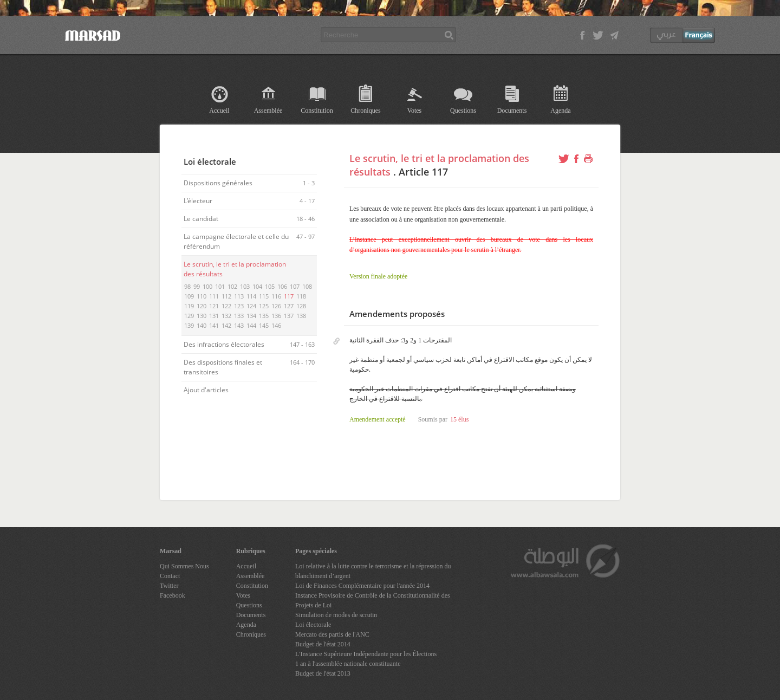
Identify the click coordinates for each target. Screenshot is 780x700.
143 (239, 325)
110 (201, 296)
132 (226, 316)
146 (276, 325)
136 (276, 316)
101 (220, 286)
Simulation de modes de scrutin (336, 615)
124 (251, 306)
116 (276, 296)
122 (226, 306)
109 (189, 296)
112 (226, 296)
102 (232, 286)
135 (264, 316)
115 (264, 296)
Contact (170, 576)
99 (197, 286)
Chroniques (365, 111)
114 (251, 296)
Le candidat (202, 219)
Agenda (560, 111)
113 (239, 296)
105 (270, 286)
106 (282, 286)
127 (289, 306)
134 (251, 316)
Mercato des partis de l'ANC (332, 634)
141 (214, 325)
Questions (463, 111)
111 (214, 296)
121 (214, 306)
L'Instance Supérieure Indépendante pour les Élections (366, 654)
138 (301, 316)
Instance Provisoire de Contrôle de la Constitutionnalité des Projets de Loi (373, 600)
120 (201, 306)
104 (257, 286)
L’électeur (199, 201)
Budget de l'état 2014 (323, 644)
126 (276, 306)
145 (264, 325)
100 (207, 286)
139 (189, 325)
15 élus (459, 419)
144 (251, 325)
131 (214, 316)
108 (307, 286)
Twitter (169, 586)
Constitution (317, 111)
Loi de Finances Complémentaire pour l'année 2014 (362, 586)
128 (301, 306)
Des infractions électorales (225, 344)
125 (264, 306)
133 (239, 316)
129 (189, 316)
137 (289, 316)
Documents (512, 111)
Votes (414, 111)
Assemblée (268, 111)
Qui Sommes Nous (184, 566)
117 (289, 296)
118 (301, 296)
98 (187, 286)
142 (226, 325)
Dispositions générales (219, 183)
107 (295, 286)
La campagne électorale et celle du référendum (236, 241)
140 (201, 325)
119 (189, 306)
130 (201, 316)
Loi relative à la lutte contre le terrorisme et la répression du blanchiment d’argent (373, 571)
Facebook (173, 595)
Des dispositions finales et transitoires (223, 367)
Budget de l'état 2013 (323, 673)
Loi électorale (313, 625)
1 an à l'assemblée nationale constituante (348, 664)
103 (245, 286)
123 (239, 306)
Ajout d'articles (207, 390)
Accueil (219, 111)
